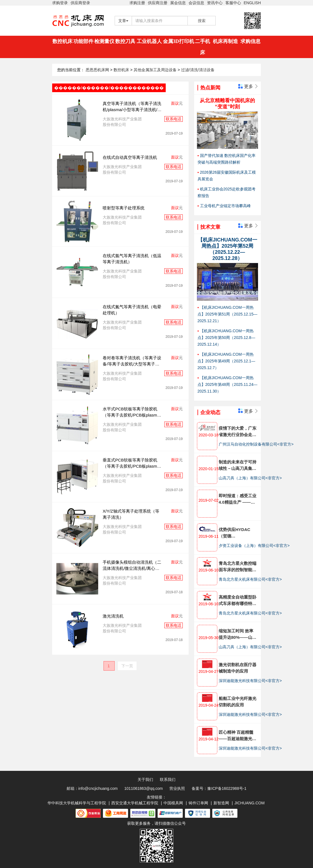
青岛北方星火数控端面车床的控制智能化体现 (238, 567)
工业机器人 (149, 41)
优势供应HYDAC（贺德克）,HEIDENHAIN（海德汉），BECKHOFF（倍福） (237, 533)
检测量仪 (104, 41)
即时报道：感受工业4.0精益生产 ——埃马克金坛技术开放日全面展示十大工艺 (238, 499)
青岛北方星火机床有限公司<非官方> (250, 579)
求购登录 (60, 3)
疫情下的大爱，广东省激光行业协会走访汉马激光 (238, 432)
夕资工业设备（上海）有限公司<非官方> (254, 546)
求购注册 (137, 3)
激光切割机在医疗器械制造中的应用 (238, 668)
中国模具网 (173, 803)
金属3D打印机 (179, 41)
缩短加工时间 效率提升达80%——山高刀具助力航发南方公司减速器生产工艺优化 (238, 634)
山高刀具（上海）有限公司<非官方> (250, 478)
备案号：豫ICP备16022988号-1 (219, 788)
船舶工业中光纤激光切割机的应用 (238, 702)
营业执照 (177, 788)
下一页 (127, 666)
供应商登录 (80, 3)
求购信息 (251, 41)
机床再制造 (225, 41)
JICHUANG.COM (249, 803)
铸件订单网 (198, 803)
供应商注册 (158, 3)
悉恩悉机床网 (97, 70)
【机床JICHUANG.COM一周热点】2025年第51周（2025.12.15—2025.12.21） (227, 314)
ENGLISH (252, 3)
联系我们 (168, 779)
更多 (248, 86)
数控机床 (62, 41)
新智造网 (221, 803)
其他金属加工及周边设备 (156, 70)
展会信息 (178, 3)
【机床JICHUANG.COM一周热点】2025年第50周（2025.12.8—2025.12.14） (226, 338)
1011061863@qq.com (144, 788)
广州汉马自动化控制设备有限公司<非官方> (256, 444)
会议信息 (196, 3)
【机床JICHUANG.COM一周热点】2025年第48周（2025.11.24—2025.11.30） (227, 384)
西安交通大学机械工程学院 (135, 803)
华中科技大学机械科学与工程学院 (77, 803)
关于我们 (145, 779)
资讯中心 (215, 3)
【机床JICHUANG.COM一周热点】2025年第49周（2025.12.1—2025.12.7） (226, 361)
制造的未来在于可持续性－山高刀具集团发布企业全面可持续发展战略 (238, 466)
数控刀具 (125, 41)
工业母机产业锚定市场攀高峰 (225, 206)
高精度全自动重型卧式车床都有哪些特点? (238, 601)
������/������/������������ (109, 88)
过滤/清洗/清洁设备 (198, 70)
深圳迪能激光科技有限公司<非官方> (250, 681)
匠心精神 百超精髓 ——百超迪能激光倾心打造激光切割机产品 (238, 736)
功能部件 (83, 41)
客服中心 (233, 3)
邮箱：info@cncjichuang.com (92, 788)
